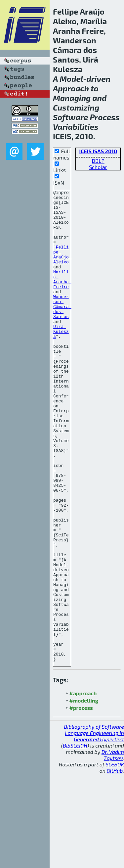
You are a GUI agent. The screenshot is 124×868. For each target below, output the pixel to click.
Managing (72, 98)
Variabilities (76, 127)
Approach (71, 88)
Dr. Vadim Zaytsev (113, 849)
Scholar (98, 167)
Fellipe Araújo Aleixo (62, 268)
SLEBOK (115, 859)
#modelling (84, 795)
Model (71, 79)
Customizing (76, 107)
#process (81, 802)
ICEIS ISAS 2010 (98, 151)
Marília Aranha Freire (62, 297)
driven (98, 79)
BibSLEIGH (75, 840)
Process (105, 117)
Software (71, 117)
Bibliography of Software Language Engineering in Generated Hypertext (94, 827)
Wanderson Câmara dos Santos (62, 330)
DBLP (98, 161)
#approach (83, 787)
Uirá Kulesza (61, 360)
